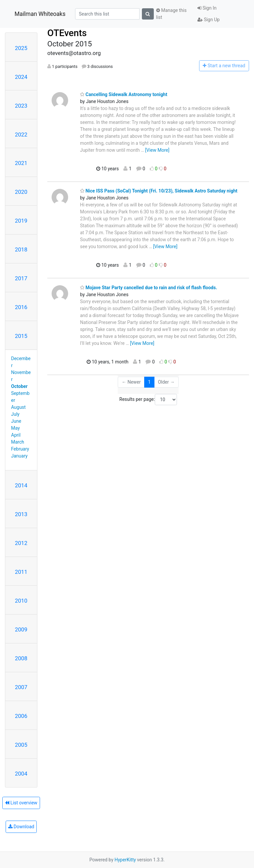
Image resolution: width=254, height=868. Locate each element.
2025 (21, 48)
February (20, 449)
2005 (21, 745)
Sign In (207, 8)
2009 (21, 629)
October (20, 386)
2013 (21, 514)
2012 (21, 543)
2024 (21, 77)
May (16, 428)
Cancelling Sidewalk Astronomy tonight (124, 94)
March (18, 442)
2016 (21, 307)
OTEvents (67, 33)
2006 (21, 716)
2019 (21, 221)
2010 (21, 601)
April (16, 435)
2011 (21, 572)
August (19, 407)
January (20, 456)
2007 (21, 687)
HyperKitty (125, 860)
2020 (21, 192)
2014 (21, 485)
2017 (21, 278)
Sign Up (209, 20)
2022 (21, 135)
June (16, 421)
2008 (21, 658)
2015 (21, 336)
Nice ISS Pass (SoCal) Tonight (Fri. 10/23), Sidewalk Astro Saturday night (159, 191)
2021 (21, 163)
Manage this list (171, 14)
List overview (21, 803)
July (15, 414)
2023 (21, 106)
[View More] (157, 150)
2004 (21, 774)
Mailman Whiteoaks (40, 14)
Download (21, 827)
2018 (21, 249)
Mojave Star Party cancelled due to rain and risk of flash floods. (148, 288)
